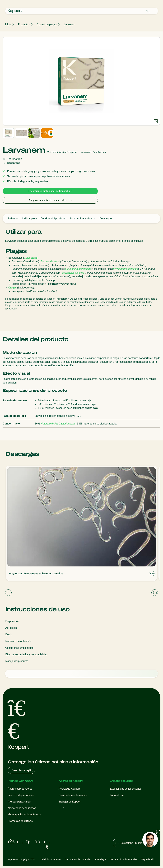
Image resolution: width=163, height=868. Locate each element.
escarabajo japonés (73, 273)
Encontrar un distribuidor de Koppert (50, 191)
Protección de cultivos (20, 821)
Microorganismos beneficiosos (25, 815)
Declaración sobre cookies (124, 862)
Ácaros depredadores (20, 789)
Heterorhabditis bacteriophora (58, 424)
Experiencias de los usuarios (126, 789)
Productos (24, 24)
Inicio (8, 24)
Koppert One (117, 795)
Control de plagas (47, 24)
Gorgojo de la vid (50, 261)
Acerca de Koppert (69, 789)
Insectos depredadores (21, 795)
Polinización (14, 827)
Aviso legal (101, 862)
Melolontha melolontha (78, 269)
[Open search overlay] (148, 11)
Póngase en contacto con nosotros (50, 200)
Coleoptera (30, 258)
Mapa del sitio (148, 862)
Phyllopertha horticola (126, 269)
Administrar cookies (51, 862)
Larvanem (70, 24)
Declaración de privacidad (78, 862)
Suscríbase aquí (23, 770)
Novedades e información (73, 795)
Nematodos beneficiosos (22, 808)
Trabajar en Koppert (70, 802)
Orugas (12, 288)
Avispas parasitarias (19, 802)
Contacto (64, 808)
